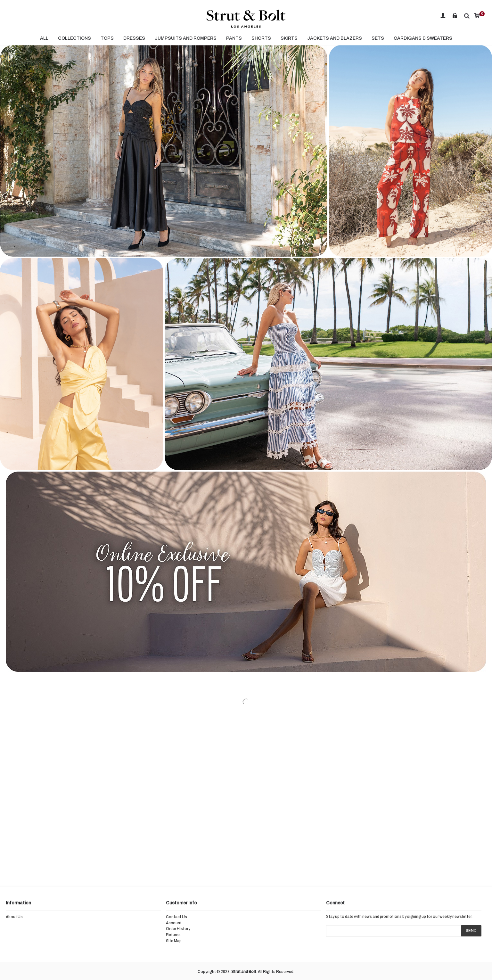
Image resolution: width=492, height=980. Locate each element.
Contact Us (176, 917)
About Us (14, 917)
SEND (471, 931)
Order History (178, 929)
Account (174, 923)
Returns (173, 935)
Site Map (174, 941)
